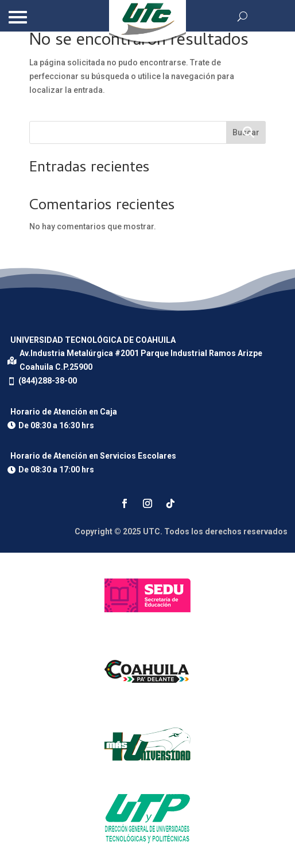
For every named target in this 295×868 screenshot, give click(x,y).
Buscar (246, 132)
